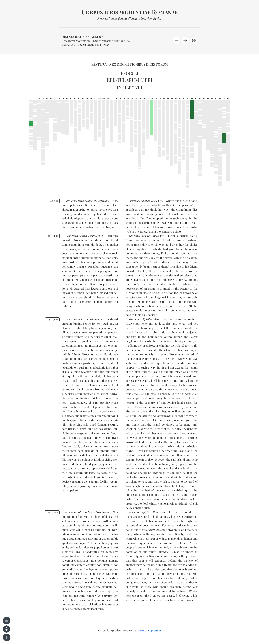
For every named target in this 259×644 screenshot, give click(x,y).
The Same (135, 236)
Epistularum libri (130, 80)
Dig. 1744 (53, 201)
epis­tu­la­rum (101, 201)
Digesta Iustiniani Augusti (83, 37)
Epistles (145, 201)
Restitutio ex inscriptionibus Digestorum (130, 64)
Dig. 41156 (52, 319)
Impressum (154, 630)
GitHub (142, 630)
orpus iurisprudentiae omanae (130, 12)
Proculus (134, 201)
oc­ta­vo (89, 201)
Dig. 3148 (53, 236)
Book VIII (157, 201)
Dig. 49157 (52, 512)
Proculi (130, 73)
